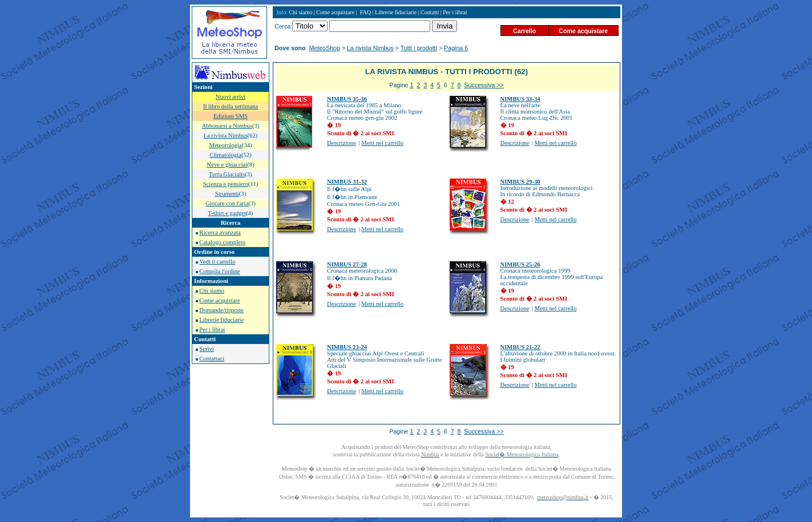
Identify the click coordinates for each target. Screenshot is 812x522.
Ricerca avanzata (220, 232)
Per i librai (212, 329)
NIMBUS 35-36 (347, 99)
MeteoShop (324, 48)
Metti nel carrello (382, 143)
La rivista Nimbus (370, 48)
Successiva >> (484, 85)
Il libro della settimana (231, 106)
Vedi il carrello (217, 262)
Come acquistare (219, 300)
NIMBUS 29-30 (520, 182)
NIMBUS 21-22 (520, 347)
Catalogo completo (222, 242)
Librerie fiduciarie (221, 320)
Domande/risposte (221, 310)
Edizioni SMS (231, 116)
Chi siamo (212, 291)
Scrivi (206, 349)
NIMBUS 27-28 (347, 264)
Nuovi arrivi (231, 97)
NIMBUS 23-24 (347, 347)
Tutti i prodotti (419, 48)
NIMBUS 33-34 (520, 99)
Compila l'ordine (219, 271)
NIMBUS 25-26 (520, 264)
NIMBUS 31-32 (347, 182)
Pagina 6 (456, 48)
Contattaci (212, 359)
